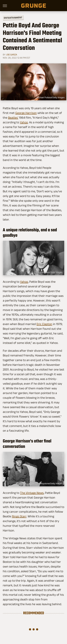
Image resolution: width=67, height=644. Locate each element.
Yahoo (24, 122)
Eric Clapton (44, 324)
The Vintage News (32, 493)
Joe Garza (12, 55)
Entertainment (13, 18)
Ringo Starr (19, 516)
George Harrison (26, 113)
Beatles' (13, 118)
